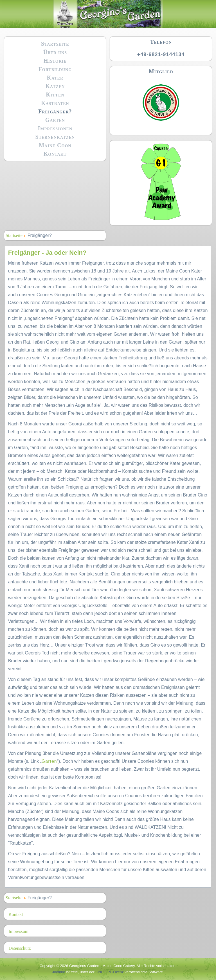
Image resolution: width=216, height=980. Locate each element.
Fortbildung (55, 69)
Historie (55, 61)
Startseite (55, 44)
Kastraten (55, 103)
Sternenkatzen (55, 137)
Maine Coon (55, 145)
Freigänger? (55, 111)
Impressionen (55, 128)
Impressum (18, 931)
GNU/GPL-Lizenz (109, 972)
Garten (55, 120)
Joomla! (58, 972)
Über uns (55, 52)
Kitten (55, 95)
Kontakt (55, 154)
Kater (55, 78)
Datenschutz (20, 948)
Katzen (55, 86)
